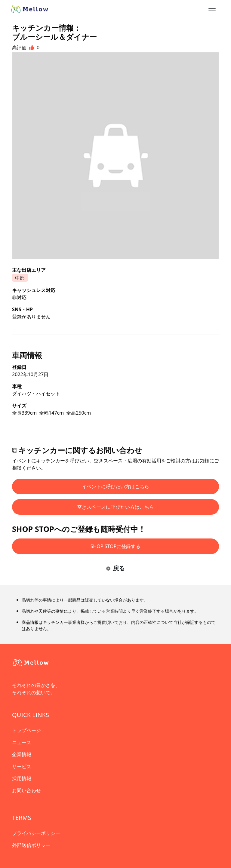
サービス (22, 766)
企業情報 (22, 754)
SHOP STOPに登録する (116, 546)
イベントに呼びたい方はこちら (115, 486)
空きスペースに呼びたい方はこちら (115, 507)
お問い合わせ (26, 790)
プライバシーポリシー (36, 833)
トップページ (26, 730)
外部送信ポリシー (31, 845)
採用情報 (22, 778)
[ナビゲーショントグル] (212, 8)
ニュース (22, 742)
